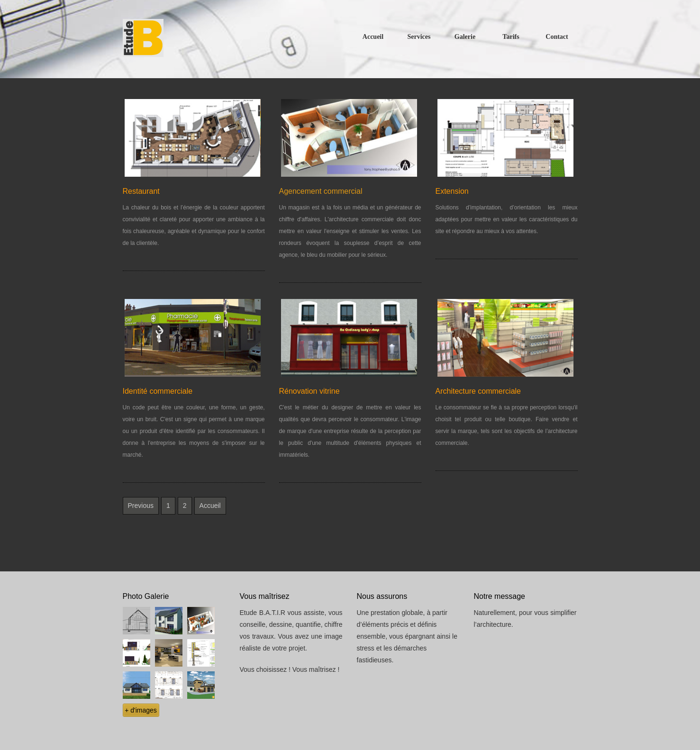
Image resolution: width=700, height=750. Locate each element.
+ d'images (141, 710)
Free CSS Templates (181, 39)
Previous (141, 506)
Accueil (210, 506)
